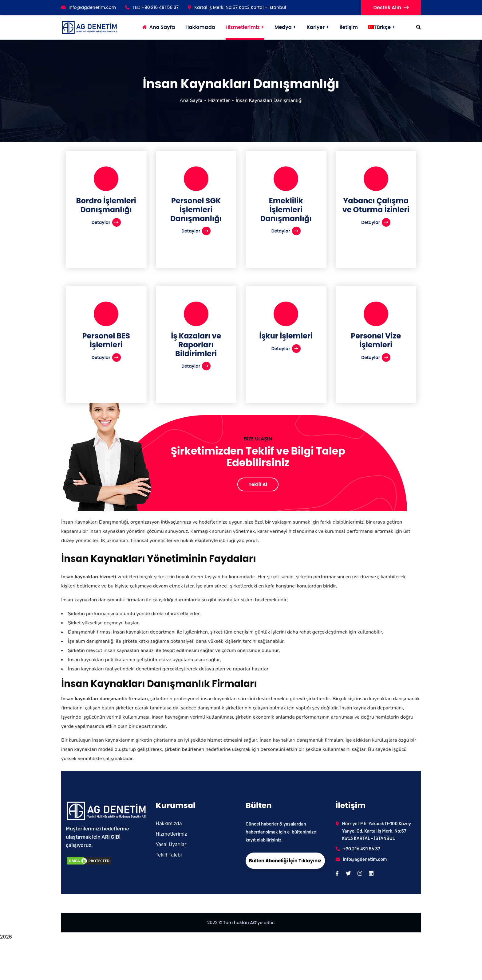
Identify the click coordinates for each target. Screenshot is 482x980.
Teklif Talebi (169, 855)
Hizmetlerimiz (243, 27)
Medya (283, 27)
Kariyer (316, 27)
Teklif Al (258, 484)
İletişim (349, 27)
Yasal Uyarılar (171, 844)
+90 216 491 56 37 (362, 849)
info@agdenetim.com (89, 7)
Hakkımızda (169, 824)
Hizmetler (219, 100)
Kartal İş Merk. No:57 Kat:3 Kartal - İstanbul (237, 7)
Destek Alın (391, 8)
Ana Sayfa (191, 100)
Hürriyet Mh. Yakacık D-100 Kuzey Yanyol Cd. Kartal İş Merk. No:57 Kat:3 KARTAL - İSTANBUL (377, 831)
